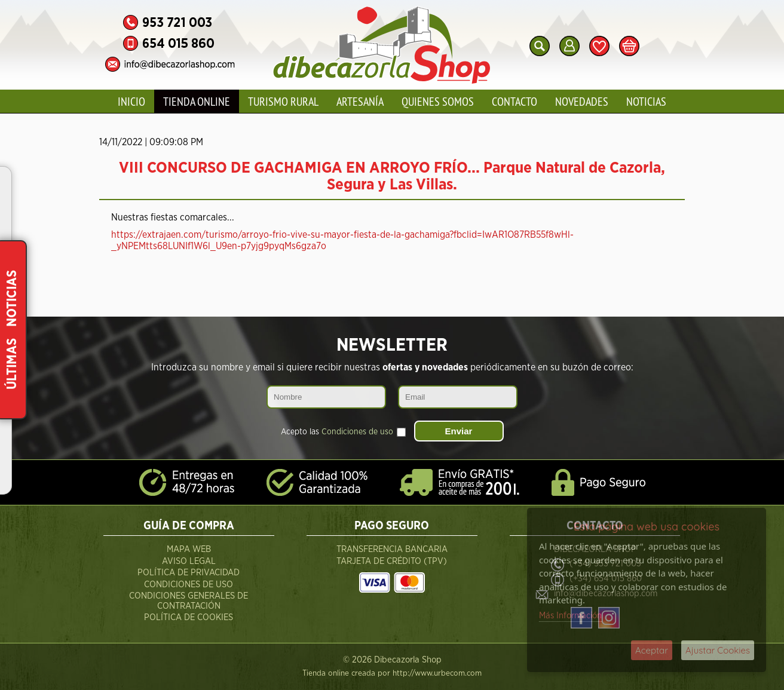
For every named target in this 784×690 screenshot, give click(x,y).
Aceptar (652, 650)
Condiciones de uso (357, 432)
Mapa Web (189, 549)
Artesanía (360, 101)
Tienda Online (197, 101)
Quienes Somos (438, 101)
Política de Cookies (189, 617)
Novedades (582, 101)
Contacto (514, 101)
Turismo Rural (283, 101)
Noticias (646, 101)
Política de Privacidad (189, 573)
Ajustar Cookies (718, 650)
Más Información (570, 616)
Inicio (131, 101)
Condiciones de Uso (189, 585)
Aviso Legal (189, 561)
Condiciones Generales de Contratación (189, 601)
